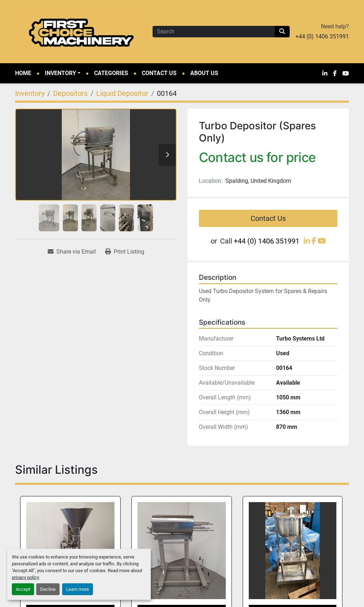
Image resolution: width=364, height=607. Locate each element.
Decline (48, 589)
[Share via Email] (72, 252)
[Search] (214, 32)
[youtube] (346, 73)
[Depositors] (70, 93)
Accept (23, 589)
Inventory (60, 73)
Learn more (78, 589)
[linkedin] (325, 73)
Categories (111, 73)
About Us (204, 73)
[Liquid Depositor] (122, 93)
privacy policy (25, 577)
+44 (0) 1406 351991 (322, 36)
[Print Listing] (125, 252)
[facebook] (335, 73)
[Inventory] (30, 93)
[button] (63, 73)
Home (23, 73)
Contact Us (159, 73)
